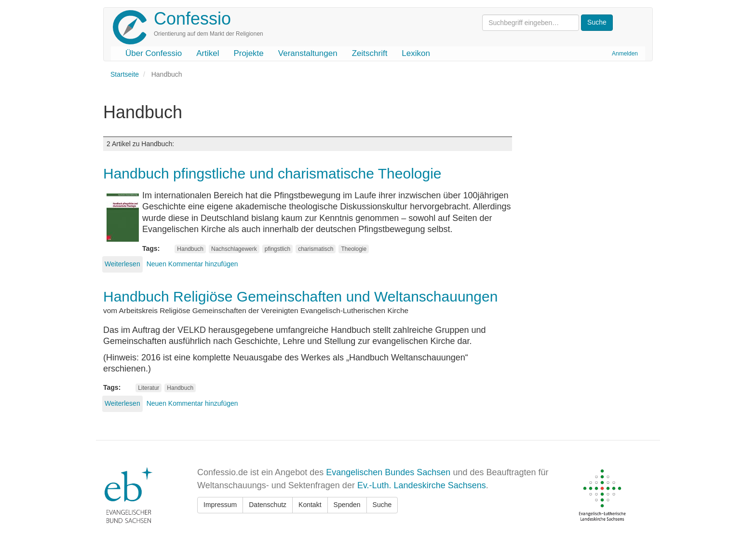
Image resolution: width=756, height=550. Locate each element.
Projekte (248, 53)
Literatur (148, 388)
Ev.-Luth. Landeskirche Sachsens (422, 485)
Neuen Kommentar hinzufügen (192, 264)
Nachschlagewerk (234, 249)
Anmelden (625, 54)
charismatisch (316, 249)
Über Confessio (154, 53)
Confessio (192, 19)
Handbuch (190, 249)
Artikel (208, 53)
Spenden (347, 505)
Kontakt (310, 505)
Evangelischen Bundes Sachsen (388, 472)
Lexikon (416, 53)
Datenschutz (268, 505)
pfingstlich (277, 249)
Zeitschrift (370, 53)
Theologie (354, 249)
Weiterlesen (122, 264)
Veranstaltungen (308, 53)
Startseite (125, 74)
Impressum (220, 505)
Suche (382, 505)
